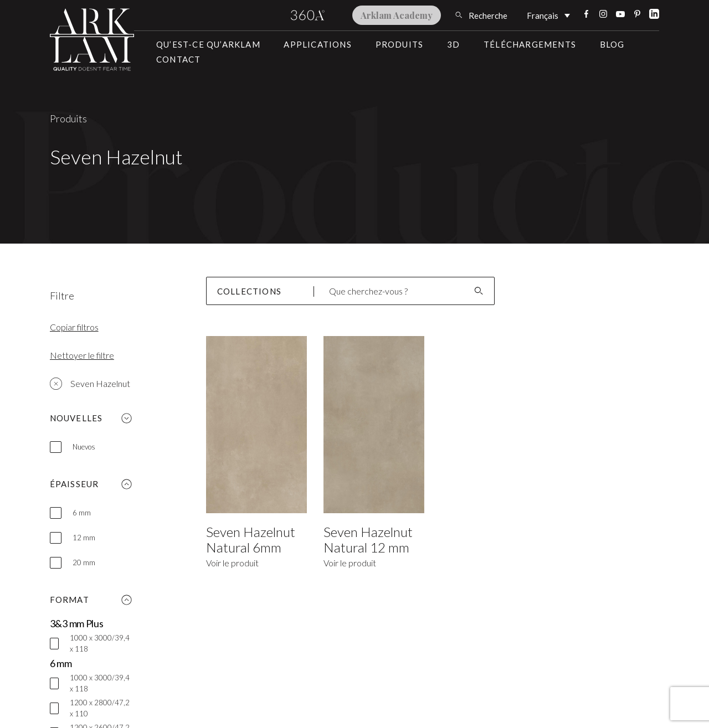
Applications (317, 44)
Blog (612, 44)
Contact (178, 59)
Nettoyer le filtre (82, 355)
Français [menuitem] (543, 16)
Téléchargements (530, 44)
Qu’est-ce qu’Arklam (208, 44)
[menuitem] (548, 15)
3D (453, 44)
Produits (400, 44)
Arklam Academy (397, 15)
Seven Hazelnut (90, 384)
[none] (548, 15)
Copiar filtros (74, 327)
